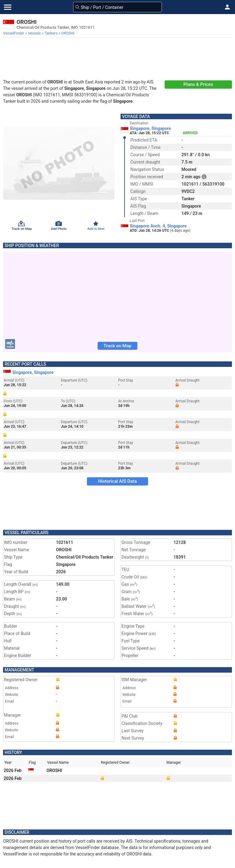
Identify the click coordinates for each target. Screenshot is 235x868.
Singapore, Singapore (150, 128)
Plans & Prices (198, 84)
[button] (227, 7)
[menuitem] (14, 33)
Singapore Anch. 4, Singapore (158, 226)
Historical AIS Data (117, 481)
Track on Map (117, 346)
